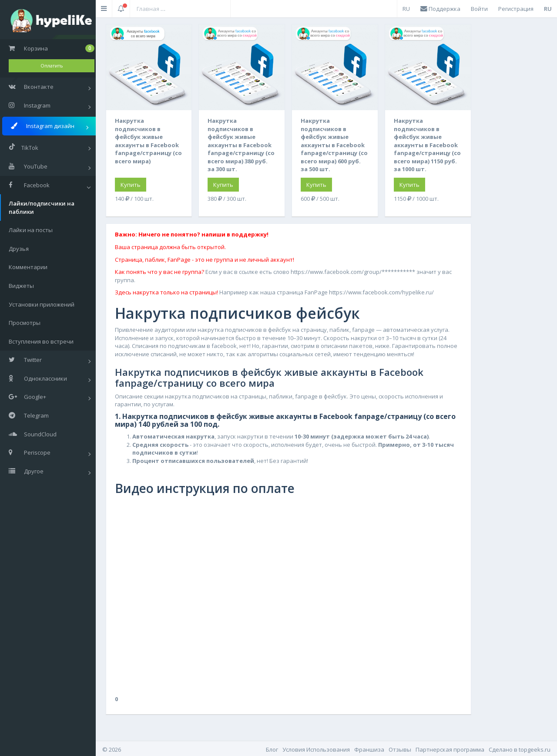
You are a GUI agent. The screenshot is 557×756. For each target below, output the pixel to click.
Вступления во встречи (41, 341)
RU (406, 9)
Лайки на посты (31, 230)
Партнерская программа (450, 749)
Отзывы (400, 749)
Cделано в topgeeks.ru (520, 749)
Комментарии (28, 267)
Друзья (19, 249)
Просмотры (25, 323)
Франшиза (369, 749)
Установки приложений (42, 304)
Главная (148, 9)
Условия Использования (316, 749)
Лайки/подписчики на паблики (42, 208)
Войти (479, 9)
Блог (272, 749)
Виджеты (21, 286)
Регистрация (516, 9)
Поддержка (440, 9)
